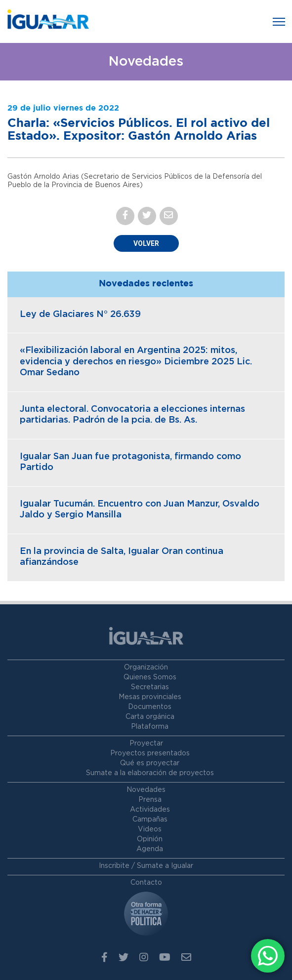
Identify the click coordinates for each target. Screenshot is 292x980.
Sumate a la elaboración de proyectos (150, 773)
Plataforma (150, 727)
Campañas (150, 820)
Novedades (146, 790)
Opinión (150, 839)
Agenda (150, 849)
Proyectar (146, 744)
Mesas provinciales (150, 697)
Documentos (150, 707)
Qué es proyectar (150, 763)
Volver (146, 243)
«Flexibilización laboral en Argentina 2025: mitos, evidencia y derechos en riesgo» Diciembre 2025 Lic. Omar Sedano (136, 362)
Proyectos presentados (150, 753)
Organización (146, 667)
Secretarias (150, 687)
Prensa (150, 800)
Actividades (150, 810)
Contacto (146, 883)
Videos (150, 829)
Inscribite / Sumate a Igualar (146, 866)
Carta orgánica (150, 717)
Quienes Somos (150, 677)
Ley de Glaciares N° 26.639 (80, 314)
